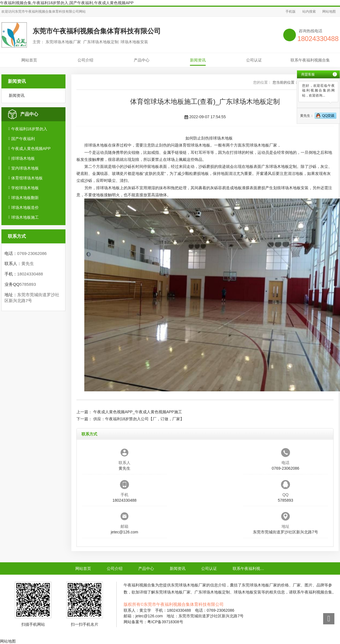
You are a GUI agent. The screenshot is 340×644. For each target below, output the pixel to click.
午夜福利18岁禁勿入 (29, 129)
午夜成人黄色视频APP (31, 149)
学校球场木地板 (25, 188)
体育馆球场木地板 (27, 178)
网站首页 (29, 60)
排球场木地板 (23, 158)
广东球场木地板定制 (279, 166)
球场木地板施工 (25, 217)
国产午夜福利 (23, 139)
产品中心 (142, 60)
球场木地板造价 (25, 207)
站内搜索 (309, 12)
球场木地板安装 (295, 188)
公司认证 (254, 60)
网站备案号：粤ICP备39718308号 (153, 622)
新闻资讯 (198, 60)
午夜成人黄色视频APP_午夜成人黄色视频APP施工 (138, 412)
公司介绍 (85, 60)
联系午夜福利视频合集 (310, 60)
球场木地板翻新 (25, 198)
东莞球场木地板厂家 (259, 145)
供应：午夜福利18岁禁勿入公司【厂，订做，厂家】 (139, 419)
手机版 (291, 12)
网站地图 (329, 12)
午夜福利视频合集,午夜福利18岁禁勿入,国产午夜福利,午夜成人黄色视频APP (67, 3)
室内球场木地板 (25, 168)
